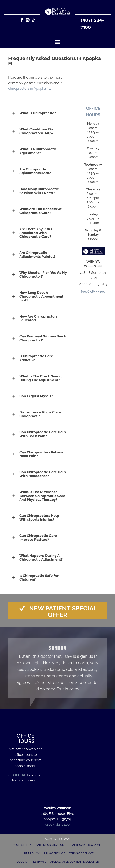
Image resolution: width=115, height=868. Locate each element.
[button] (40, 113)
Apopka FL (43, 88)
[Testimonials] (57, 668)
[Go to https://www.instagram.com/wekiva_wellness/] (28, 21)
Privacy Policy (54, 853)
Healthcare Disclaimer (86, 845)
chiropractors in (21, 88)
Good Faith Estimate (31, 862)
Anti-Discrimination (50, 845)
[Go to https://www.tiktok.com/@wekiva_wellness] (34, 21)
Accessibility (22, 845)
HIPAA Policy (30, 853)
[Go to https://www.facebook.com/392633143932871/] (22, 21)
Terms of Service (81, 853)
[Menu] (57, 42)
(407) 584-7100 (93, 291)
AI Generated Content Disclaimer (75, 862)
